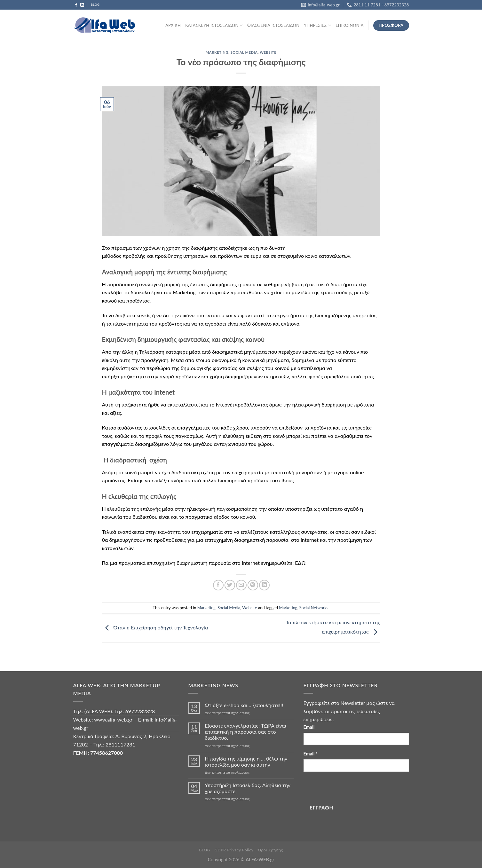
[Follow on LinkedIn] (82, 5)
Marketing (217, 52)
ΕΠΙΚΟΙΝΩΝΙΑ (349, 25)
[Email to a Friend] (241, 585)
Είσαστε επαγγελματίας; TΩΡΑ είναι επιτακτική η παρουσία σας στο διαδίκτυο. (245, 732)
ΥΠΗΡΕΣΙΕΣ (317, 25)
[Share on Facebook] (218, 585)
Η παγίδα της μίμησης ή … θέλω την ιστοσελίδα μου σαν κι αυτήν (246, 761)
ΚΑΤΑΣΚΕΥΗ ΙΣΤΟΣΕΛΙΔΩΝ (214, 25)
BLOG (205, 850)
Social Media (244, 52)
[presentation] (352, 789)
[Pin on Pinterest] (253, 585)
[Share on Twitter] (230, 585)
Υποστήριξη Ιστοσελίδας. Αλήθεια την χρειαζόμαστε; (248, 788)
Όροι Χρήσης (270, 850)
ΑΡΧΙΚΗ (173, 25)
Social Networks (314, 608)
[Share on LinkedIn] (264, 585)
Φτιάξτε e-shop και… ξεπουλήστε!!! (244, 705)
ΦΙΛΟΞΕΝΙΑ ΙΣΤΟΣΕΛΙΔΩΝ (273, 25)
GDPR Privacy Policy (234, 850)
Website (268, 52)
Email (309, 727)
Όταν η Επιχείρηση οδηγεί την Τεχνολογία (155, 628)
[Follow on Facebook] (76, 5)
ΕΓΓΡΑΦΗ (321, 808)
